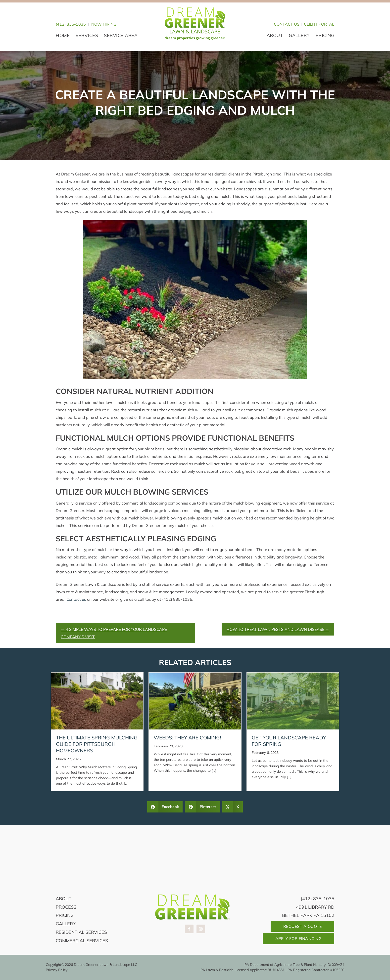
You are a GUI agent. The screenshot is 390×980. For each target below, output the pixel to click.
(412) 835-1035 (71, 24)
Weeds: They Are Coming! (187, 738)
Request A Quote (303, 926)
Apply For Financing (299, 938)
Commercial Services (82, 941)
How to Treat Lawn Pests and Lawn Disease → (278, 629)
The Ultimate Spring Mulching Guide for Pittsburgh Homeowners (97, 744)
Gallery (66, 924)
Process (66, 907)
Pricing (65, 915)
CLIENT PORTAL (319, 24)
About (64, 899)
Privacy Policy (57, 970)
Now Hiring (104, 24)
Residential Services (81, 932)
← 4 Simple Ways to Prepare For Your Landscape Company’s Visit (114, 633)
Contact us (76, 599)
